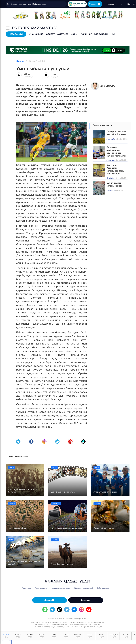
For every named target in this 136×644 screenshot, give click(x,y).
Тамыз (102, 636)
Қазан (126, 636)
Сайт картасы (103, 588)
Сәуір (54, 636)
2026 (6, 636)
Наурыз (42, 636)
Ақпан (30, 636)
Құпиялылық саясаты (61, 588)
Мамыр (66, 636)
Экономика (36, 34)
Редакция (26, 588)
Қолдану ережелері (84, 588)
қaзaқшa (112, 4)
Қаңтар (18, 636)
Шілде (90, 636)
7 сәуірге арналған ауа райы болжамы (116, 133)
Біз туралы (101, 34)
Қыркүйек (114, 636)
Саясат (50, 34)
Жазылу (95, 4)
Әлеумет (63, 34)
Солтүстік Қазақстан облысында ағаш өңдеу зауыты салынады (115, 171)
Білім (74, 34)
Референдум (16, 34)
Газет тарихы (41, 588)
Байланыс (86, 600)
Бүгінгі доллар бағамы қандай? (115, 184)
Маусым (78, 636)
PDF (113, 34)
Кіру (131, 4)
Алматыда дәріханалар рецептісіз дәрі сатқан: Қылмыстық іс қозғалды (117, 153)
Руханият (86, 34)
